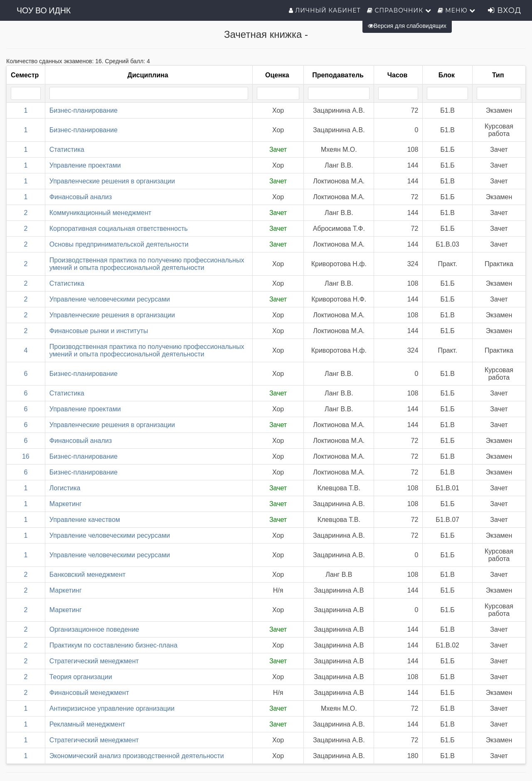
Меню (457, 10)
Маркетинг (66, 504)
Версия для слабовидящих (407, 26)
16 (26, 456)
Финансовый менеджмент (89, 693)
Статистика (67, 150)
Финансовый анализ (81, 197)
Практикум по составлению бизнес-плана (113, 645)
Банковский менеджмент (87, 575)
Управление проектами (85, 165)
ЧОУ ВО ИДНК (44, 10)
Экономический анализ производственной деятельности (137, 756)
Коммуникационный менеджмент (100, 213)
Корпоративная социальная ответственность (119, 229)
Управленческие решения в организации (112, 181)
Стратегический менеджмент (94, 661)
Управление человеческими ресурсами (110, 299)
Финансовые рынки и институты (99, 331)
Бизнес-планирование (84, 110)
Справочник (399, 10)
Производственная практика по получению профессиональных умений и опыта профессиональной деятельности (147, 264)
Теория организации (81, 677)
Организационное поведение (94, 629)
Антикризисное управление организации (112, 708)
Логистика (65, 488)
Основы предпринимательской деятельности (119, 244)
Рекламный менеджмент (87, 724)
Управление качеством (85, 520)
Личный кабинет (325, 10)
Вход (505, 10)
